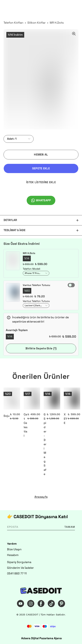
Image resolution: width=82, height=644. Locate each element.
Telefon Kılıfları (13, 23)
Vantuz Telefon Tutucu (36, 285)
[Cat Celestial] (32, 399)
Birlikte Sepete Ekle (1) (41, 348)
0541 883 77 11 (17, 573)
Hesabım (13, 555)
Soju (7, 416)
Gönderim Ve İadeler (20, 568)
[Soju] (12, 399)
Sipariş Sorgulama (19, 562)
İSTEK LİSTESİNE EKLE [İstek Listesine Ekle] (41, 182)
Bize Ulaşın (14, 549)
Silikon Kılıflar (36, 23)
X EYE (65, 419)
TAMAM (70, 527)
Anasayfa (41, 497)
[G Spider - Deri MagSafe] (52, 399)
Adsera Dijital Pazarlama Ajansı (42, 638)
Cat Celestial (26, 425)
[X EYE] (72, 399)
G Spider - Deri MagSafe (45, 444)
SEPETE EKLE (41, 168)
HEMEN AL (41, 155)
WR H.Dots (57, 23)
